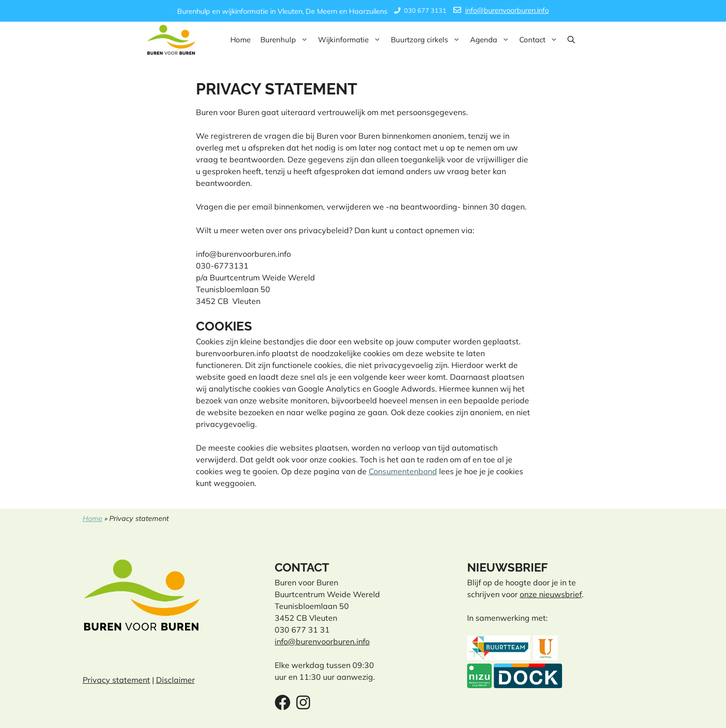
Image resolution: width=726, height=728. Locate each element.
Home (240, 40)
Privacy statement (116, 680)
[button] (571, 40)
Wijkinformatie (352, 40)
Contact (541, 40)
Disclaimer (175, 680)
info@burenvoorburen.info (507, 10)
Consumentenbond (403, 471)
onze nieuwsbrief (551, 594)
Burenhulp (287, 40)
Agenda (492, 40)
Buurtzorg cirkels (428, 40)
